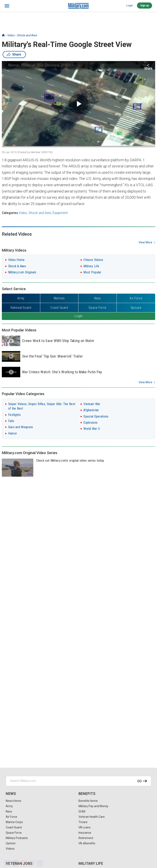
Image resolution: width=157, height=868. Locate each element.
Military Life (91, 266)
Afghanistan (91, 410)
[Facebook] (7, 863)
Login (130, 5)
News (11, 794)
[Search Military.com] (78, 781)
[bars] (7, 6)
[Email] (32, 863)
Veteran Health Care (92, 817)
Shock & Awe (17, 266)
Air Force (11, 817)
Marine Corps (14, 822)
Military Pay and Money (93, 806)
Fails (11, 421)
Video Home (16, 260)
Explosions (90, 423)
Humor (13, 433)
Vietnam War (92, 404)
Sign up (145, 6)
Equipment (60, 213)
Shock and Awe (27, 35)
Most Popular (92, 272)
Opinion (11, 843)
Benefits (87, 794)
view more (145, 242)
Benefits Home (88, 801)
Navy (9, 811)
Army (9, 806)
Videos (10, 849)
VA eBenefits (87, 843)
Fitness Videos (93, 260)
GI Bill (82, 811)
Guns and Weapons (21, 427)
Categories (10, 213)
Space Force (14, 833)
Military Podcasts (17, 838)
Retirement (86, 838)
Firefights (15, 415)
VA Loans (85, 827)
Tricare (83, 822)
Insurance (85, 833)
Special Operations (96, 416)
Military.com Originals (22, 272)
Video (11, 35)
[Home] (3, 35)
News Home (13, 801)
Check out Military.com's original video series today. (70, 461)
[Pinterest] (24, 863)
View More (145, 382)
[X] (15, 863)
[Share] (40, 863)
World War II (92, 429)
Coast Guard (14, 827)
